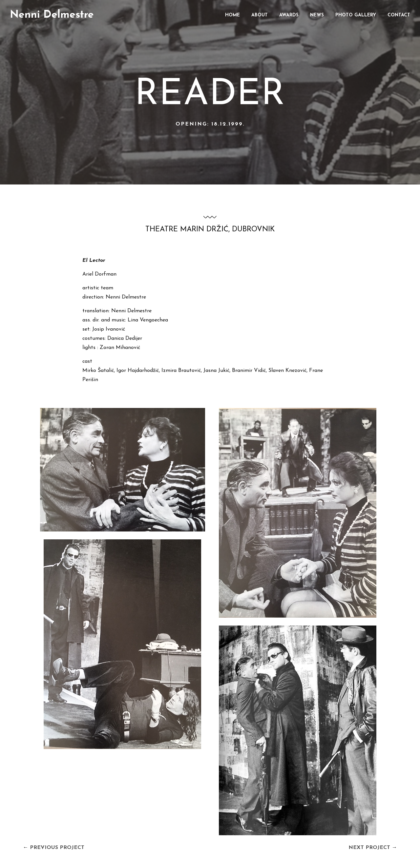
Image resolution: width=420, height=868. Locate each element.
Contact (399, 15)
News (317, 15)
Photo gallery (356, 15)
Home (232, 15)
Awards (289, 15)
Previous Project (57, 848)
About (260, 15)
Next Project (369, 848)
